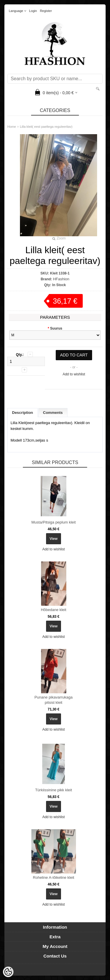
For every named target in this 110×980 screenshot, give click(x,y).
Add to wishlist (74, 374)
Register (46, 11)
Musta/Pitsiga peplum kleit (54, 522)
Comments (53, 413)
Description (23, 413)
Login (33, 11)
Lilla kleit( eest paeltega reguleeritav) (46, 127)
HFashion (61, 279)
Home (12, 127)
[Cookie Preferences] (8, 972)
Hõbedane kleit (54, 610)
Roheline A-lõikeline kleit (54, 877)
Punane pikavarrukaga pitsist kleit (53, 700)
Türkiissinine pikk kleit (54, 790)
